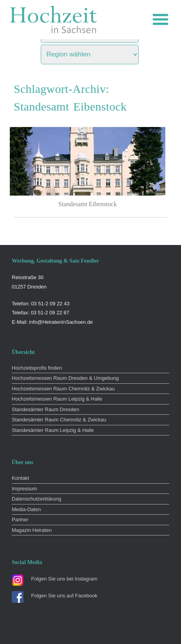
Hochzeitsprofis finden (37, 368)
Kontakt (20, 478)
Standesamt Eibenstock (88, 204)
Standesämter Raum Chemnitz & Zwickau (59, 420)
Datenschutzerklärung (36, 499)
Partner (20, 520)
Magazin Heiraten (32, 530)
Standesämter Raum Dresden (45, 409)
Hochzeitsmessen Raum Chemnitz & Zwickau (63, 389)
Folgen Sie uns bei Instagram (64, 579)
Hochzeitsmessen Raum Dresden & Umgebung (65, 378)
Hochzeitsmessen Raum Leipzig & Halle (57, 399)
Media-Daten (26, 509)
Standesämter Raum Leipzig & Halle (53, 430)
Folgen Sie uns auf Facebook (64, 596)
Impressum (24, 489)
